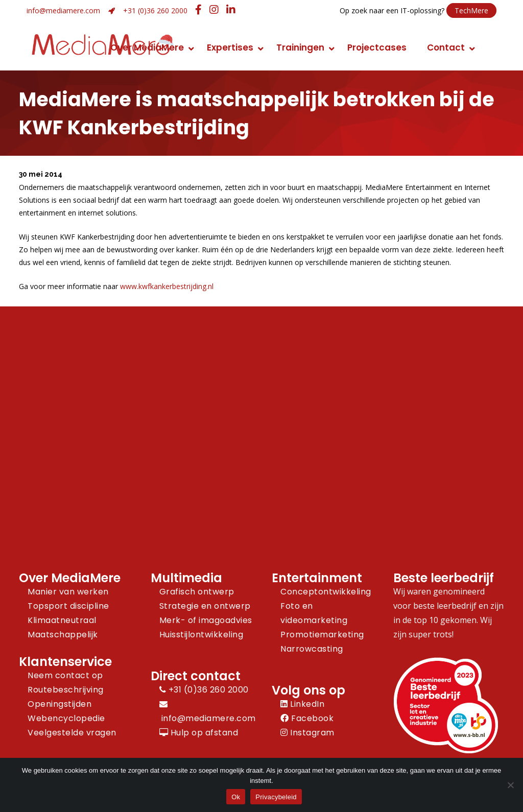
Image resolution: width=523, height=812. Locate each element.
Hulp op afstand (199, 733)
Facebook (307, 718)
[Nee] (510, 785)
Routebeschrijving (66, 690)
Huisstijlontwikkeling (201, 635)
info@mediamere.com (63, 10)
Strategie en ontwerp (205, 606)
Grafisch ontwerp (197, 592)
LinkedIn (302, 704)
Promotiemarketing (322, 635)
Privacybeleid (276, 797)
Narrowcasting (312, 649)
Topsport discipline (68, 606)
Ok (236, 797)
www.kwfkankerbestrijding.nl (167, 286)
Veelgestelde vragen (72, 733)
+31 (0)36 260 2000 (155, 10)
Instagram (307, 733)
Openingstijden (60, 704)
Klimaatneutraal (62, 620)
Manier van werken (68, 592)
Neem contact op (65, 675)
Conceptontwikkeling (326, 592)
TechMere (471, 10)
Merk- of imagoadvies (206, 620)
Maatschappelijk (63, 635)
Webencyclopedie (66, 718)
